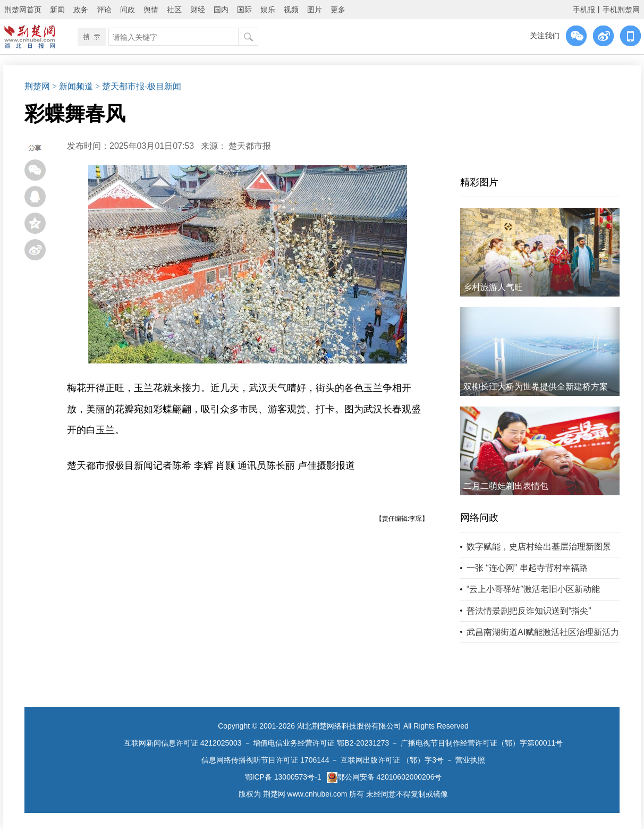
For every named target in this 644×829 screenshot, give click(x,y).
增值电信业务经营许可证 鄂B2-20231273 (321, 743)
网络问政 (479, 518)
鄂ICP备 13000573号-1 (283, 777)
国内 (221, 10)
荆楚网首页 (23, 10)
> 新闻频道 (73, 86)
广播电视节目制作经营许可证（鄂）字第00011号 (482, 743)
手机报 (584, 10)
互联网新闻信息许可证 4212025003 (183, 743)
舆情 (151, 10)
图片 (315, 10)
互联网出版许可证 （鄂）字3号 (392, 760)
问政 (128, 10)
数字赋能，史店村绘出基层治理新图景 (539, 547)
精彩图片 (479, 182)
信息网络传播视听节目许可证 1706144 (265, 760)
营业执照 (470, 760)
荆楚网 (37, 86)
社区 (174, 10)
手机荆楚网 (621, 10)
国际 (244, 10)
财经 (198, 10)
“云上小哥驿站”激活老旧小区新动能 (533, 589)
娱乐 (268, 10)
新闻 (57, 10)
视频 (291, 10)
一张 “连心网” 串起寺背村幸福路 (527, 568)
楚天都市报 (250, 146)
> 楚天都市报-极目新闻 (138, 86)
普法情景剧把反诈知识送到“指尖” (529, 611)
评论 (104, 10)
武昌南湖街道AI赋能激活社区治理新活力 (543, 632)
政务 (81, 10)
